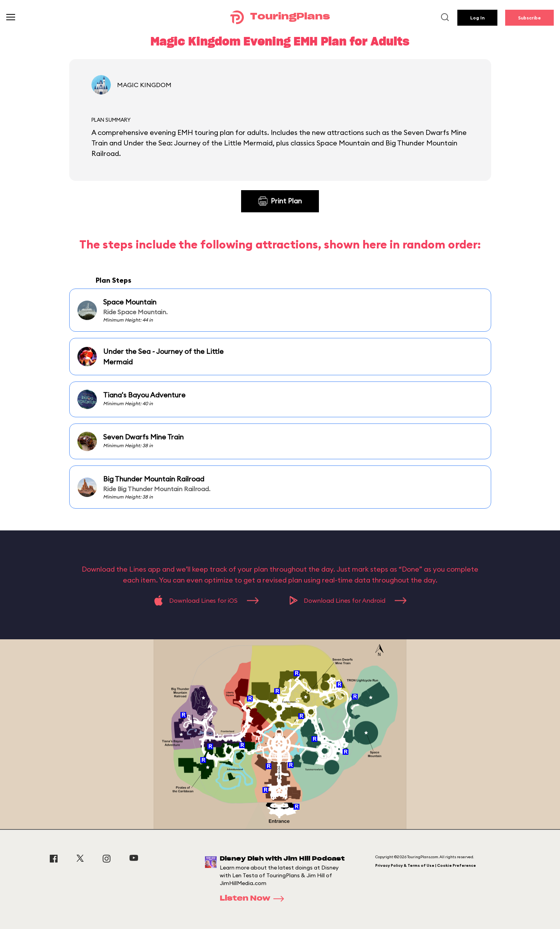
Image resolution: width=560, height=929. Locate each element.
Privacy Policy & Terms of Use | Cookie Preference (426, 865)
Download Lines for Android (348, 600)
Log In (477, 18)
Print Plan (280, 201)
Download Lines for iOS (206, 600)
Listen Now (254, 899)
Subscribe (529, 18)
